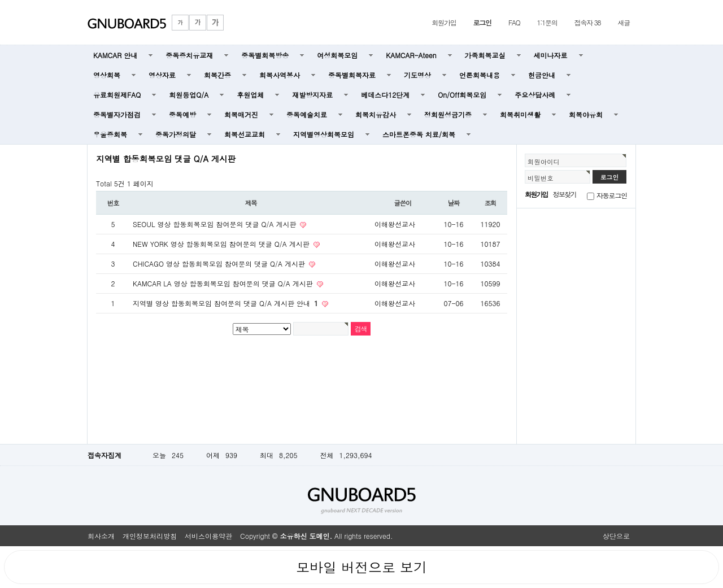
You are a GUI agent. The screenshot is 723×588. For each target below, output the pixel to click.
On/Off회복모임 (462, 95)
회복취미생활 (520, 114)
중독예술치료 (307, 114)
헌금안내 (542, 75)
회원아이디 (544, 162)
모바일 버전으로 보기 (361, 567)
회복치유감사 (376, 114)
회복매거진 (241, 114)
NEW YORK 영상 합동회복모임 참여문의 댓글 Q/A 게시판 (222, 244)
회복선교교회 (245, 134)
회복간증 (217, 75)
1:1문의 (547, 22)
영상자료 (162, 75)
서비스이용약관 (208, 536)
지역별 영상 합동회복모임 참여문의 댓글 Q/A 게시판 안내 (227, 303)
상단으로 (616, 536)
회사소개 (101, 536)
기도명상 (417, 75)
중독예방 (182, 114)
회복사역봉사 (280, 75)
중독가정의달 (176, 134)
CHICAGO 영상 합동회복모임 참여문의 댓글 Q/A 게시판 (220, 263)
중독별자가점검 (117, 114)
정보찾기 (565, 194)
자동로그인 (612, 195)
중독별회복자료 (352, 75)
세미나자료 (551, 55)
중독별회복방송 (265, 55)
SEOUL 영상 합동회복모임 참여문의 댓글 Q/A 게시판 (215, 224)
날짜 (454, 203)
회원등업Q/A (189, 95)
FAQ (514, 22)
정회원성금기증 (448, 114)
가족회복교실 (485, 55)
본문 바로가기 (0, 0)
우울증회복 (110, 134)
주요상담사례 (535, 95)
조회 (491, 203)
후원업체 (250, 95)
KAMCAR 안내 (115, 55)
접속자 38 (588, 22)
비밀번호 (541, 178)
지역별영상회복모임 (324, 134)
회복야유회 (586, 114)
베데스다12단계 (385, 95)
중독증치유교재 (189, 55)
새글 (624, 22)
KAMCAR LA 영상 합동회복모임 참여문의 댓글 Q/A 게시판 (224, 283)
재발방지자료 (312, 95)
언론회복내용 (480, 75)
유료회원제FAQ (117, 95)
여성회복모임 (337, 55)
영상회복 (107, 75)
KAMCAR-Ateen (411, 55)
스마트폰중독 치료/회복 (419, 134)
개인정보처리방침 (150, 536)
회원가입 (444, 22)
